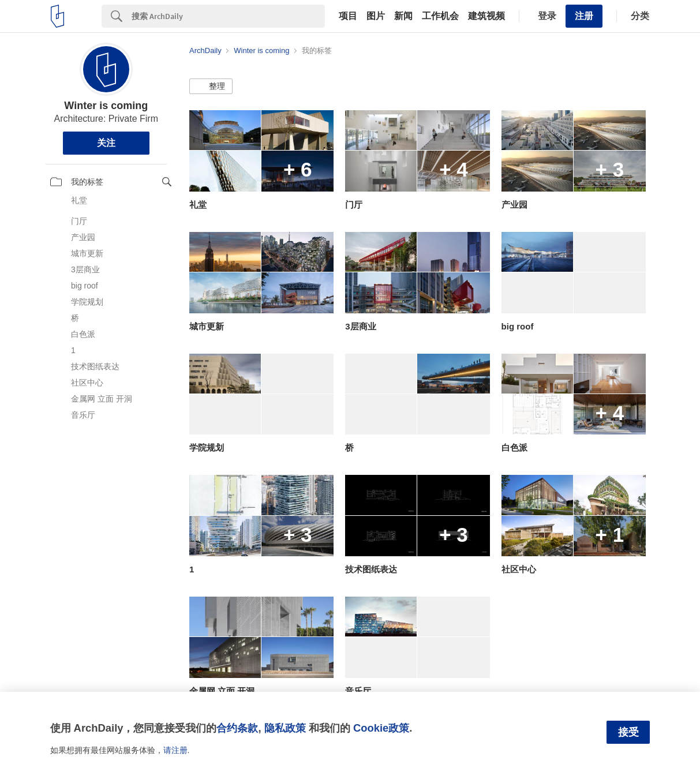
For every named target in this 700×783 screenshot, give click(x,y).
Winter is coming (106, 106)
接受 (628, 732)
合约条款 (237, 728)
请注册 (175, 750)
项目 (348, 16)
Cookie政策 (381, 728)
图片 (376, 16)
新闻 (403, 16)
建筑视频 (486, 16)
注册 (584, 16)
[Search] (228, 16)
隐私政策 (285, 728)
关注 (106, 143)
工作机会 (440, 16)
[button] (211, 87)
